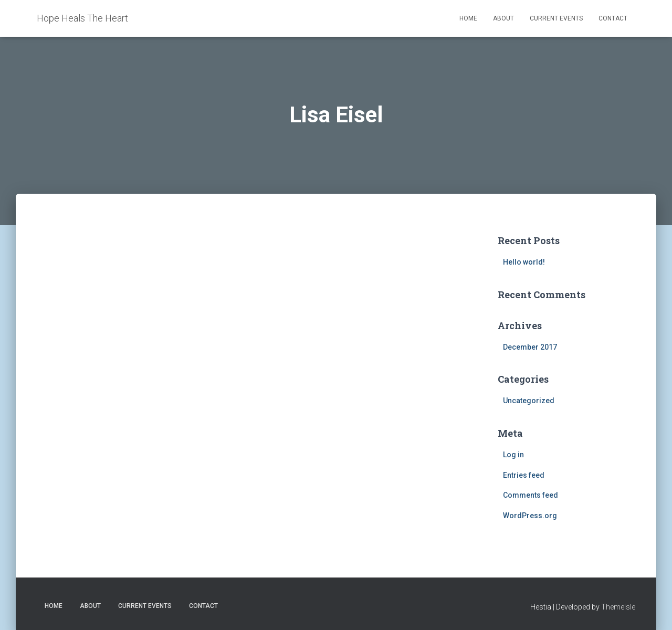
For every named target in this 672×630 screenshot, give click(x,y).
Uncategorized (529, 401)
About (503, 18)
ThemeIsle (618, 607)
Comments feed (531, 495)
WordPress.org (530, 516)
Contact (613, 18)
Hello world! (524, 262)
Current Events (556, 18)
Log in (513, 455)
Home (468, 18)
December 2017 (530, 347)
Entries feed (524, 475)
